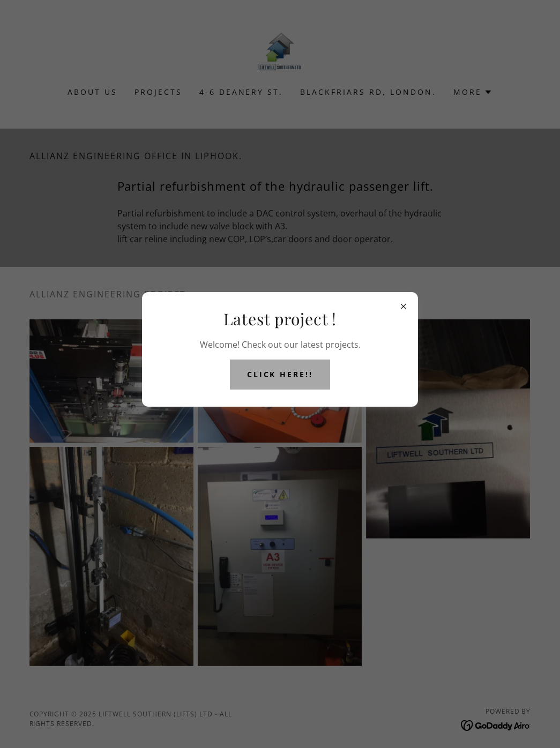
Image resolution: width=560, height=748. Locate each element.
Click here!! (280, 374)
